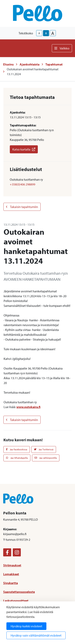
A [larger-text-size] (53, 33)
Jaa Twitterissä (44, 449)
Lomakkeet (11, 574)
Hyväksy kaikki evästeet (26, 626)
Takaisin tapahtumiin (22, 207)
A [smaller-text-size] (39, 33)
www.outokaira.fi (28, 407)
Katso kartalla (24, 149)
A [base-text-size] (46, 33)
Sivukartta (10, 583)
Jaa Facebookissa (17, 449)
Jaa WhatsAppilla (17, 458)
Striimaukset (12, 565)
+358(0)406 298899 (22, 184)
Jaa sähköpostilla (46, 458)
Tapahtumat (54, 64)
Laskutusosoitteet (16, 601)
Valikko (62, 48)
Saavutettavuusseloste (19, 592)
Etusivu (8, 64)
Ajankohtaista (29, 64)
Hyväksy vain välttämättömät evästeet (36, 635)
